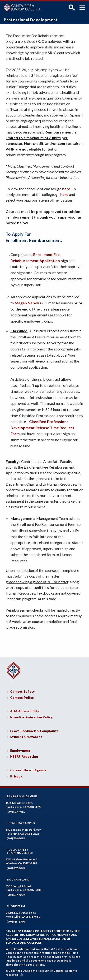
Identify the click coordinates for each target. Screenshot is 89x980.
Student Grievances (26, 737)
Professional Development (31, 20)
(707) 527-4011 (16, 812)
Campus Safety (23, 691)
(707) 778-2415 (16, 838)
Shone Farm (16, 906)
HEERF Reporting (24, 756)
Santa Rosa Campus (22, 796)
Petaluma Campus (21, 823)
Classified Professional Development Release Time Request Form (42, 427)
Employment (20, 751)
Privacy (16, 776)
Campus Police (22, 698)
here (66, 189)
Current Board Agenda (28, 770)
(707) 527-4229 (16, 895)
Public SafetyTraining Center (20, 851)
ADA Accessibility (25, 711)
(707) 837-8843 (16, 868)
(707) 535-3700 (16, 922)
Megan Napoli (27, 303)
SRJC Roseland (18, 879)
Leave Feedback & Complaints (34, 731)
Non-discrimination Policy (31, 717)
